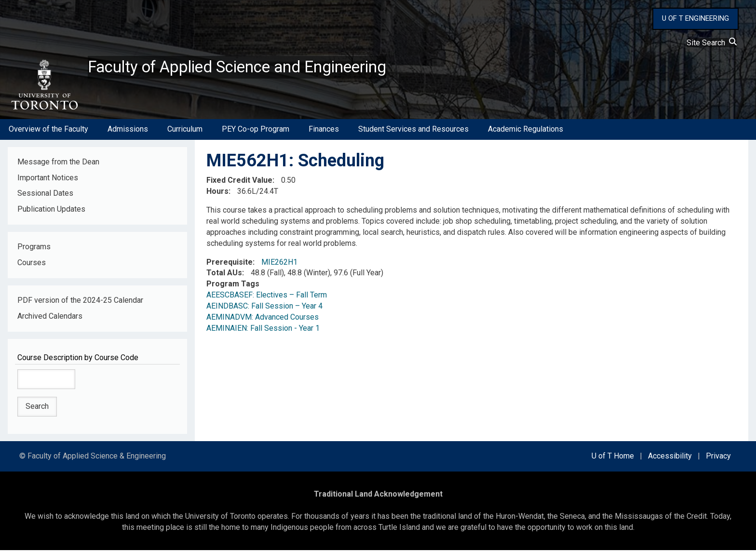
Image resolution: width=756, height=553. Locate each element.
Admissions (128, 132)
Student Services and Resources (413, 132)
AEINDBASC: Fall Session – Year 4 (264, 309)
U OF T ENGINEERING (695, 18)
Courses (32, 265)
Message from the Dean (58, 164)
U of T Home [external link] (613, 459)
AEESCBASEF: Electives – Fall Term (267, 298)
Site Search (712, 43)
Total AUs (224, 276)
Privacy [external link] (718, 459)
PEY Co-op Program (256, 132)
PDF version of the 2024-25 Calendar (80, 303)
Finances (324, 132)
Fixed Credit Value (239, 183)
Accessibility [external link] (670, 459)
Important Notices (48, 180)
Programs (34, 250)
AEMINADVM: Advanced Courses (263, 320)
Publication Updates (51, 212)
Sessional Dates (45, 196)
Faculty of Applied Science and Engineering (252, 68)
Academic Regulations (526, 132)
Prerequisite (229, 264)
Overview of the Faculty (48, 132)
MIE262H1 (279, 264)
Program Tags (233, 287)
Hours (217, 194)
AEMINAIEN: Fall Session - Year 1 (263, 331)
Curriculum (185, 132)
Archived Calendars (50, 319)
